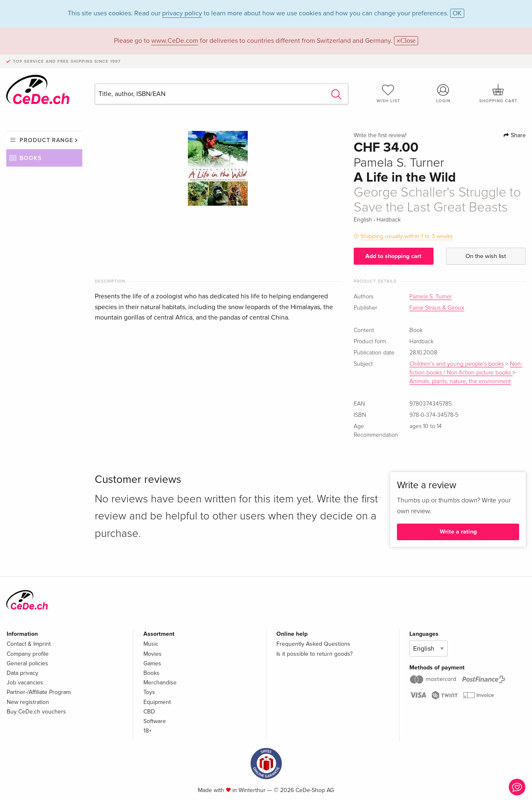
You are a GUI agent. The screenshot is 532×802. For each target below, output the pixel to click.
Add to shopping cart (393, 256)
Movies (153, 654)
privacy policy (182, 13)
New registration (28, 702)
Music (151, 644)
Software (155, 721)
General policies (27, 663)
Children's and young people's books (457, 364)
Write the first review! (380, 135)
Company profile (28, 654)
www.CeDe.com (175, 41)
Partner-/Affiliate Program (39, 692)
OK (457, 13)
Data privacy (22, 673)
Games (152, 663)
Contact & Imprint (29, 644)
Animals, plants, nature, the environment (460, 381)
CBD (149, 712)
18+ (148, 731)
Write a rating (458, 532)
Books (31, 158)
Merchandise (160, 683)
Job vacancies (25, 683)
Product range (46, 140)
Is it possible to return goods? (314, 654)
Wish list (388, 93)
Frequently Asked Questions (313, 644)
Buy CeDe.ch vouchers (36, 712)
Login (443, 93)
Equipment (157, 702)
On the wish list (486, 256)
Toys (149, 692)
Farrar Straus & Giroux (437, 308)
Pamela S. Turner (431, 297)
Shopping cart (498, 93)
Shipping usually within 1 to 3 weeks (407, 236)
